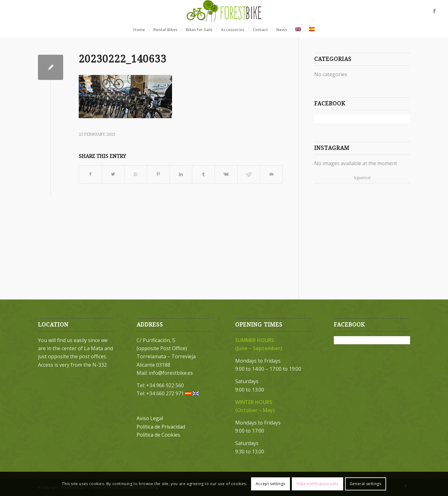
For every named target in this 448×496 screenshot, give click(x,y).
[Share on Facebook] (90, 174)
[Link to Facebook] (434, 11)
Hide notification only (317, 484)
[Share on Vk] (226, 174)
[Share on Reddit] (249, 174)
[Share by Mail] (272, 174)
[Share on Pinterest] (158, 174)
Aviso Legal (150, 418)
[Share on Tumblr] (203, 174)
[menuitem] (139, 30)
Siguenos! (362, 178)
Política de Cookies (158, 435)
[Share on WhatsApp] (136, 174)
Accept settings (271, 484)
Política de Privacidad (161, 427)
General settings (366, 484)
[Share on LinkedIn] (181, 174)
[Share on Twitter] (113, 174)
